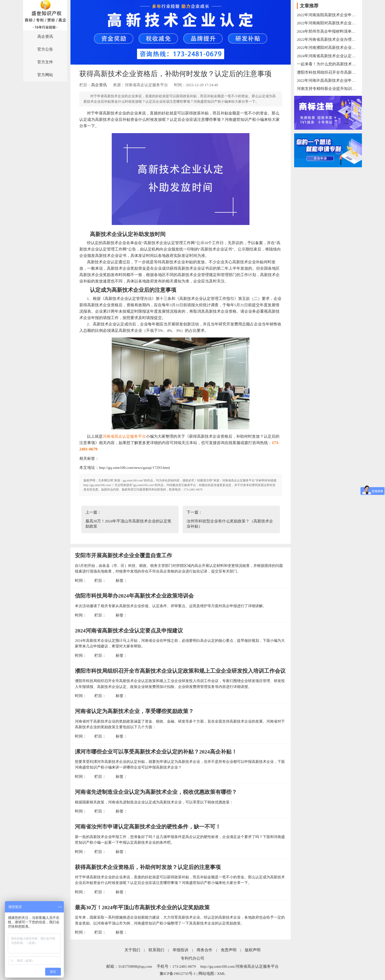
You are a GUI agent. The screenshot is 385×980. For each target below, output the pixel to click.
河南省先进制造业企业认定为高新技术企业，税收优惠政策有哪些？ (156, 792)
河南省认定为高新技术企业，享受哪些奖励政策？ (134, 711)
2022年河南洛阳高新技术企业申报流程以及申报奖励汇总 (328, 15)
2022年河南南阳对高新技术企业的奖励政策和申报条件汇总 (328, 23)
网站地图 (206, 973)
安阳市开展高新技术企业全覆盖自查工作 (124, 556)
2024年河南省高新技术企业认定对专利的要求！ (328, 56)
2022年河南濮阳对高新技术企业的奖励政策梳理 (328, 48)
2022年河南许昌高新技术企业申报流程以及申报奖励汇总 (328, 80)
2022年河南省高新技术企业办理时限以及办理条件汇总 (328, 39)
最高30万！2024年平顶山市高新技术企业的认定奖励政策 (142, 908)
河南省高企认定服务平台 (124, 436)
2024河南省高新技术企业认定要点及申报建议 (129, 631)
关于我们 (132, 950)
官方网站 (45, 75)
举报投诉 (180, 950)
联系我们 (156, 950)
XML (221, 973)
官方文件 (45, 62)
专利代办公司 (192, 958)
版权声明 (253, 950)
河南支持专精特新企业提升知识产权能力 (328, 89)
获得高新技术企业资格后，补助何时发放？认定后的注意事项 (148, 867)
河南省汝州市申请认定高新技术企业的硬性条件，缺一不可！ (148, 827)
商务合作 (205, 950)
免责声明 (229, 950)
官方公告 (45, 49)
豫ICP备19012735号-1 (178, 973)
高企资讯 (45, 36)
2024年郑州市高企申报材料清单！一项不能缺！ (328, 31)
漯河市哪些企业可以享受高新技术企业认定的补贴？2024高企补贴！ (156, 752)
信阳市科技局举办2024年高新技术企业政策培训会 (134, 596)
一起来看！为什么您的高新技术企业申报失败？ (328, 64)
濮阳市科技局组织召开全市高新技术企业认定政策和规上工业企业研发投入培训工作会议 (180, 671)
